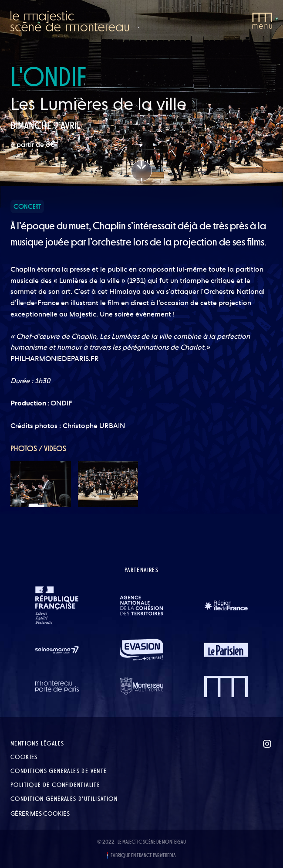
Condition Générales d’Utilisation (64, 799)
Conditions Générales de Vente (59, 771)
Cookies (24, 757)
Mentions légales (37, 743)
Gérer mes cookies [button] (40, 814)
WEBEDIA (168, 855)
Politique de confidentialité (55, 785)
